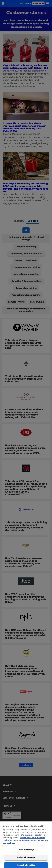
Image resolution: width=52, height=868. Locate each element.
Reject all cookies (26, 861)
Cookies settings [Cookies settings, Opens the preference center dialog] (26, 854)
